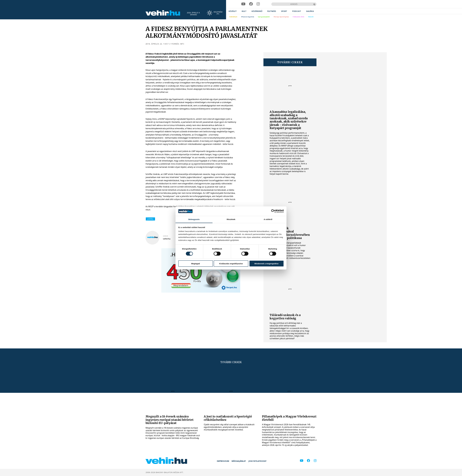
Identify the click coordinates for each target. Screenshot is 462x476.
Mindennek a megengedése (266, 263)
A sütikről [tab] (268, 219)
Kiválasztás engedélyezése (231, 263)
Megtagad (195, 263)
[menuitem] (233, 11)
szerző (165, 236)
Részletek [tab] (231, 219)
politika (150, 219)
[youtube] (243, 4)
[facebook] (251, 4)
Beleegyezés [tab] (194, 219)
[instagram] (258, 4)
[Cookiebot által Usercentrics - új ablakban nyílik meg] (273, 211)
